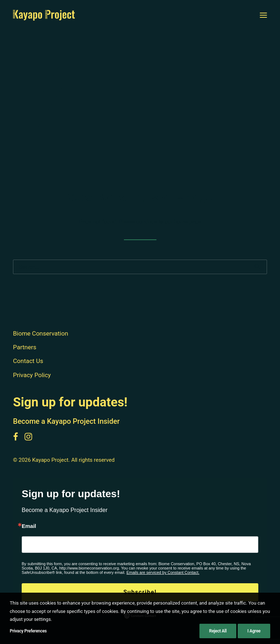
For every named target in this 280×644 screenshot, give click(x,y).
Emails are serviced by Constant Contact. (163, 572)
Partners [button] (25, 347)
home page (187, 222)
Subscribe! (140, 592)
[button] (263, 15)
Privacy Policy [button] (32, 375)
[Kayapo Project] (44, 15)
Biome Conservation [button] (41, 333)
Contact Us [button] (28, 361)
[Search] (140, 267)
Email (29, 526)
